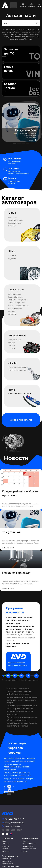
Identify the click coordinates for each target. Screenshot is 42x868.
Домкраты (12, 314)
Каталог (26, 841)
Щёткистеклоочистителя (20, 392)
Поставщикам (7, 864)
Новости (5, 846)
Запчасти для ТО (29, 844)
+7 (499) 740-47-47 (14, 819)
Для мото (12, 348)
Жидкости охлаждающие (18, 300)
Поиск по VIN (27, 846)
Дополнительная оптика (18, 370)
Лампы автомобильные (17, 367)
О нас (4, 841)
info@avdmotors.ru (14, 823)
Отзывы (5, 849)
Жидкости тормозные (17, 303)
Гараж (25, 851)
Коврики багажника (16, 297)
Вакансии (6, 851)
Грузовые (12, 259)
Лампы (12, 363)
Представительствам (10, 866)
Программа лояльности (6, 860)
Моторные (12, 217)
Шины (12, 251)
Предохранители (15, 308)
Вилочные (12, 226)
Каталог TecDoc (29, 849)
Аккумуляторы (17, 335)
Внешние (12, 343)
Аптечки (12, 311)
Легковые (12, 256)
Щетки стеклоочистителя (18, 305)
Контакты (5, 844)
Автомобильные (15, 340)
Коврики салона (15, 294)
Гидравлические (15, 223)
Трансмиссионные (16, 220)
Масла (12, 213)
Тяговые (12, 345)
